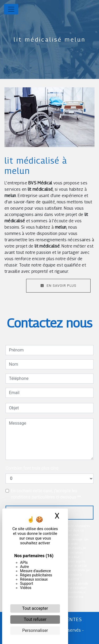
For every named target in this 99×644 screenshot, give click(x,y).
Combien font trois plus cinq (32, 468)
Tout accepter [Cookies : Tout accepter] (35, 608)
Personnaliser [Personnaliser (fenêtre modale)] (35, 630)
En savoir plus (58, 286)
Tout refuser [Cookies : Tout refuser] (35, 619)
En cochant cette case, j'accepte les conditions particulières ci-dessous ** (46, 494)
